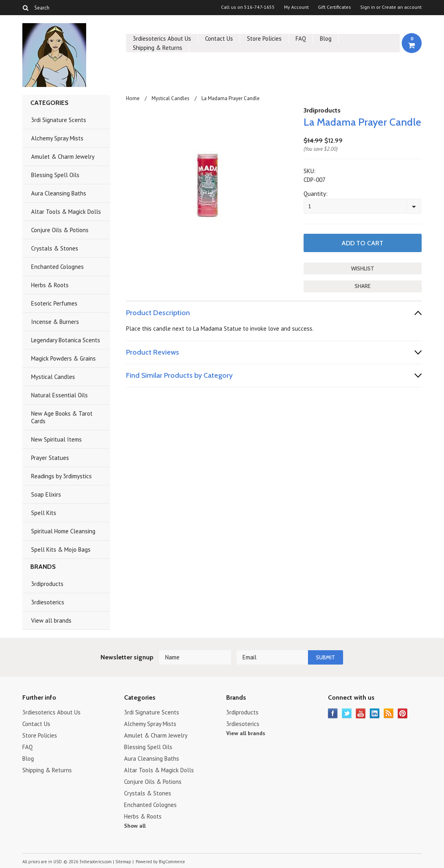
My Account (296, 7)
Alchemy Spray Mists (57, 138)
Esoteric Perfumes (54, 303)
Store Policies (264, 38)
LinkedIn (375, 713)
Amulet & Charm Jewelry (63, 157)
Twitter (347, 713)
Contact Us (219, 38)
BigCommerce (172, 862)
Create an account (402, 7)
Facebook (333, 713)
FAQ (301, 38)
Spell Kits (44, 513)
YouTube (361, 713)
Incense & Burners (55, 322)
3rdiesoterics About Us (162, 38)
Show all (135, 826)
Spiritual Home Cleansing (63, 531)
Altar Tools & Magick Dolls (66, 212)
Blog (326, 38)
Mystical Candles (53, 377)
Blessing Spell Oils (55, 175)
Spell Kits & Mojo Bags (61, 549)
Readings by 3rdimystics (61, 476)
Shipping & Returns (158, 48)
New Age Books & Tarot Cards (62, 417)
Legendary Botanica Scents (66, 340)
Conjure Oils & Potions (60, 230)
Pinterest (403, 713)
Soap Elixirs (46, 494)
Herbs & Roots (50, 285)
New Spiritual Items (56, 439)
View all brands (51, 620)
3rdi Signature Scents (59, 120)
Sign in (368, 7)
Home (133, 98)
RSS (389, 713)
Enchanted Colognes (57, 267)
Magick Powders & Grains (63, 358)
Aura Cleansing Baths (59, 193)
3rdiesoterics (48, 602)
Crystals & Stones (55, 248)
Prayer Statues (50, 458)
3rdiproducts (47, 584)
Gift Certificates (334, 7)
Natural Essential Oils (59, 395)
